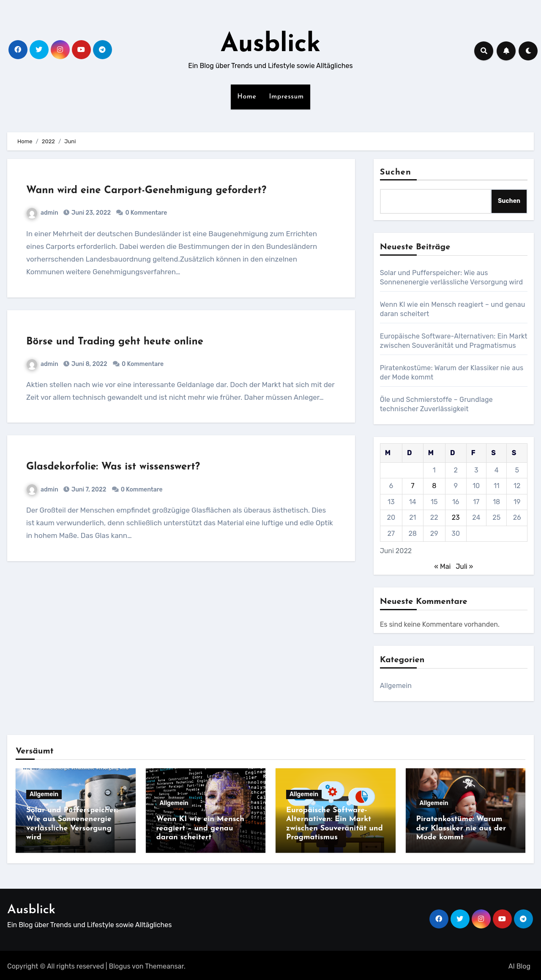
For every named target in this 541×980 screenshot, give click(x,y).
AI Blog (519, 964)
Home (247, 97)
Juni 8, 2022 (89, 364)
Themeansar (164, 964)
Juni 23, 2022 (90, 213)
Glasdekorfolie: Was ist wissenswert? (113, 467)
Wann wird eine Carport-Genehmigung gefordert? (146, 191)
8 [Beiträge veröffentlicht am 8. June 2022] (434, 486)
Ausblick (271, 45)
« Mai (442, 566)
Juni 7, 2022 (88, 490)
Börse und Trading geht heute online (115, 342)
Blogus (120, 964)
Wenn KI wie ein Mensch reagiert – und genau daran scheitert (200, 828)
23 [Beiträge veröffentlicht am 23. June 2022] (456, 517)
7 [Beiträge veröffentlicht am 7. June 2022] (413, 486)
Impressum (287, 97)
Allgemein (396, 686)
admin (42, 213)
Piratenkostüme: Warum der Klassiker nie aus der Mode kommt (461, 828)
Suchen (396, 172)
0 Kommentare (146, 213)
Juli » (464, 566)
